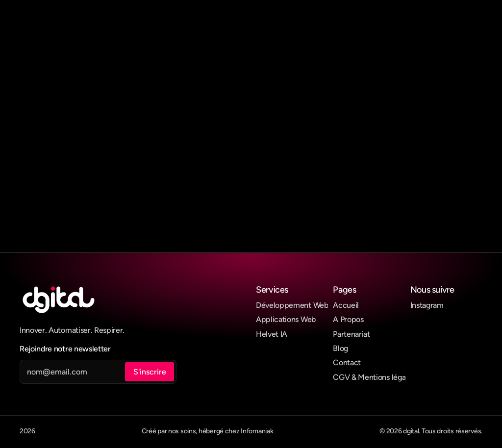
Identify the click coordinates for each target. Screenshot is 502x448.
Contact (347, 362)
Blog (340, 348)
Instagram (427, 305)
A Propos (348, 319)
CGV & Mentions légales (374, 377)
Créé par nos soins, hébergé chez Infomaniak (208, 431)
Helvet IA (272, 334)
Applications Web (286, 319)
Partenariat (351, 334)
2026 (27, 431)
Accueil (346, 305)
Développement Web (292, 305)
